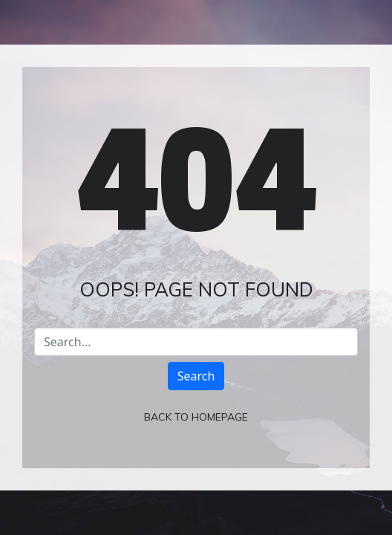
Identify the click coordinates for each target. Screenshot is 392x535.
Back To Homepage (196, 417)
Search (196, 376)
